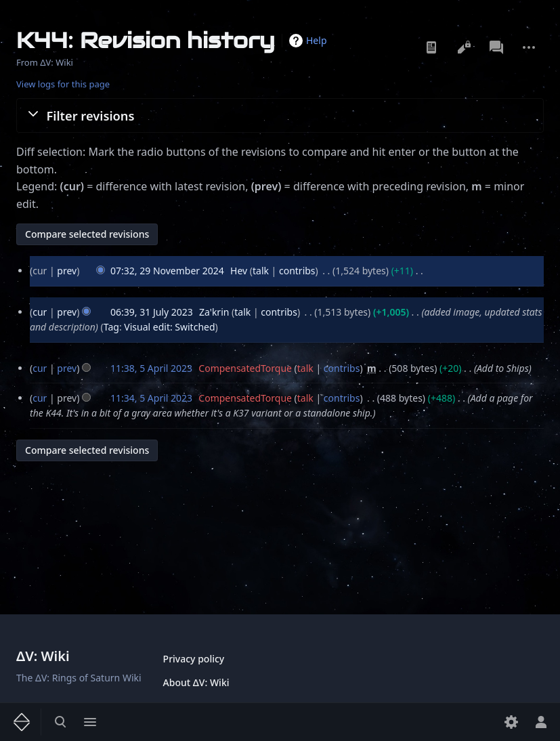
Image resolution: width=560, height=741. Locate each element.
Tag (111, 327)
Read (431, 47)
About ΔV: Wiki (196, 682)
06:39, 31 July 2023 (152, 312)
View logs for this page (63, 84)
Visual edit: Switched (169, 327)
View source (464, 47)
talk (261, 271)
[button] (280, 115)
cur (40, 312)
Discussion (496, 47)
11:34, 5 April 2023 (151, 398)
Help (317, 40)
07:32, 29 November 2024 (167, 271)
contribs (297, 271)
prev (67, 271)
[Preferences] (511, 722)
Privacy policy (194, 659)
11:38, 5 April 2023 (151, 368)
